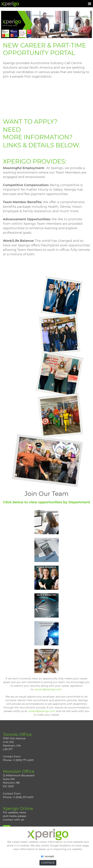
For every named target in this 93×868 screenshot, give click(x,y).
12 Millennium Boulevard (19, 775)
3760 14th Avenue (14, 738)
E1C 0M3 (8, 786)
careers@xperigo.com (42, 711)
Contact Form (12, 756)
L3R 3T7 (8, 749)
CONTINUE (48, 863)
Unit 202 (8, 742)
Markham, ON (12, 746)
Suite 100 (9, 779)
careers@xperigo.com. (48, 689)
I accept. (48, 856)
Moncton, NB (11, 783)
